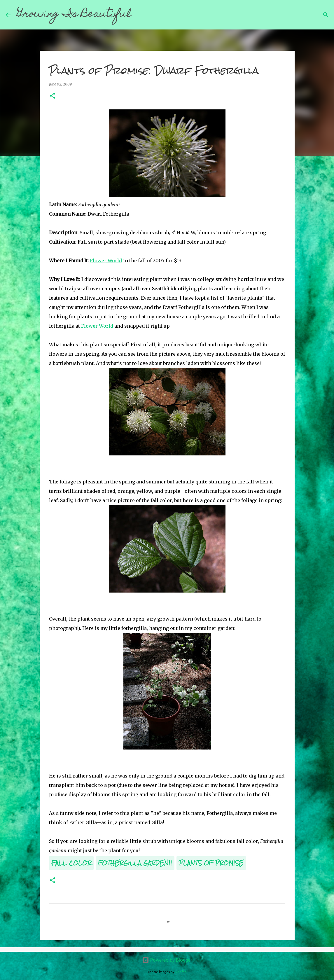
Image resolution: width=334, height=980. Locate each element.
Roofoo (181, 972)
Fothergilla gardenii (135, 863)
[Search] (140, 15)
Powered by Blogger (167, 960)
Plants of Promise (211, 863)
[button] (53, 96)
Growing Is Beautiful (74, 15)
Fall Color (71, 863)
